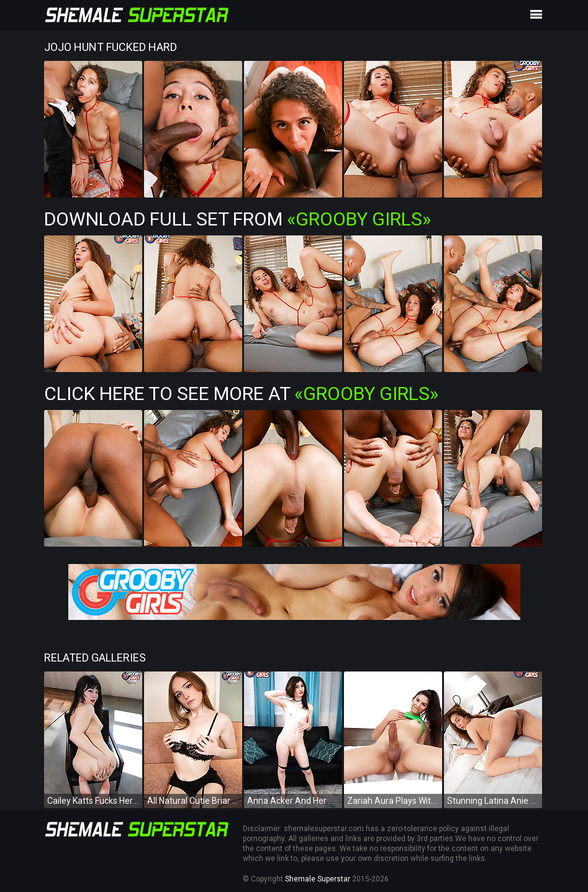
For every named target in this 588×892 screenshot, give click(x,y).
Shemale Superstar (318, 879)
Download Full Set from (237, 219)
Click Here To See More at (241, 394)
